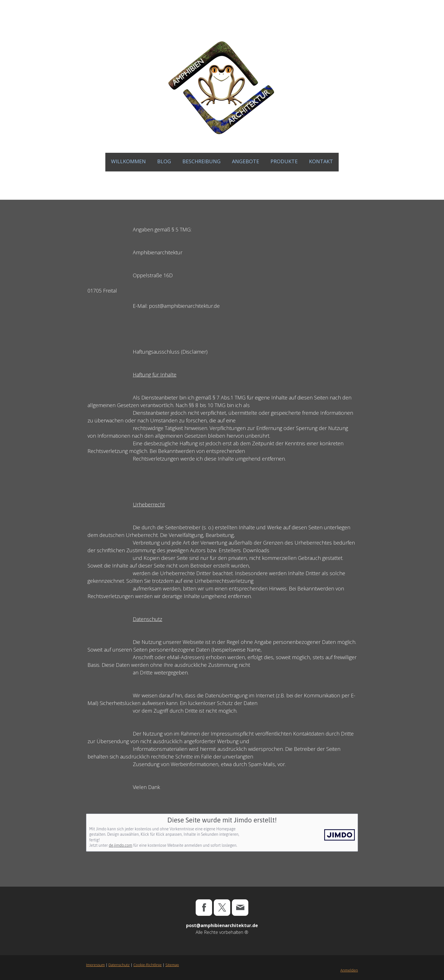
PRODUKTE (284, 161)
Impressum (95, 965)
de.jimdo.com (120, 845)
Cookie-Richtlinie (148, 965)
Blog (164, 161)
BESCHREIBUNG (201, 161)
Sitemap (172, 965)
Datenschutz (119, 965)
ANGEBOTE (246, 161)
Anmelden (349, 970)
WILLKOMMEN (128, 161)
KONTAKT (321, 161)
